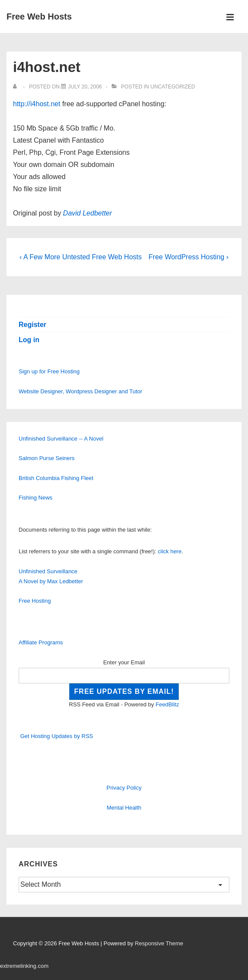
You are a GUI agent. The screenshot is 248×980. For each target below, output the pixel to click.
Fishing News (35, 498)
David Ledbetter (88, 213)
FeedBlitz (167, 704)
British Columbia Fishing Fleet (56, 478)
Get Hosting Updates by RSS (57, 736)
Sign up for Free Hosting (49, 371)
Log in (29, 340)
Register (32, 325)
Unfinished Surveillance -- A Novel (61, 439)
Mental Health (124, 808)
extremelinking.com (24, 966)
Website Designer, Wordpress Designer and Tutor (81, 391)
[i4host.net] (85, 87)
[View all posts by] (17, 87)
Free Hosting (35, 601)
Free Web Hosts (39, 16)
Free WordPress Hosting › (188, 257)
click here (170, 551)
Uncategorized (173, 87)
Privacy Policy (124, 788)
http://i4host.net (37, 104)
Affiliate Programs (41, 642)
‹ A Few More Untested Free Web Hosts (81, 257)
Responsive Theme (159, 943)
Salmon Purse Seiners (47, 458)
